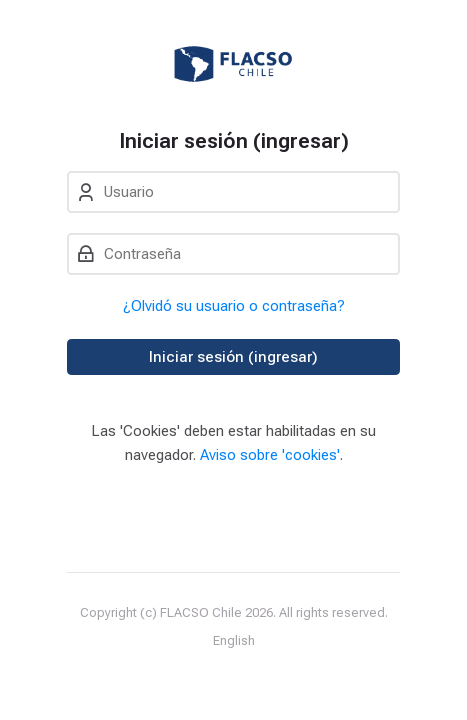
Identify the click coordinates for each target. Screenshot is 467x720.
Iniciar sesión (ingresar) (233, 357)
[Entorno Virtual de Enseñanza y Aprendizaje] (233, 64)
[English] (234, 641)
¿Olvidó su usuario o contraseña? (234, 306)
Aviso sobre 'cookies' (270, 455)
